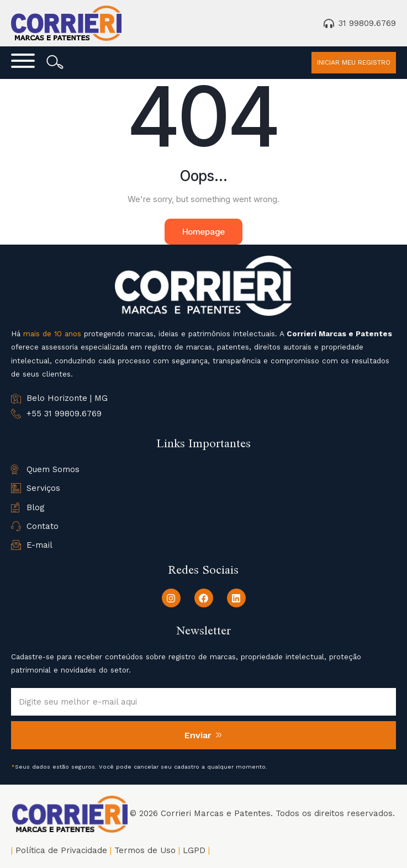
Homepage (204, 232)
